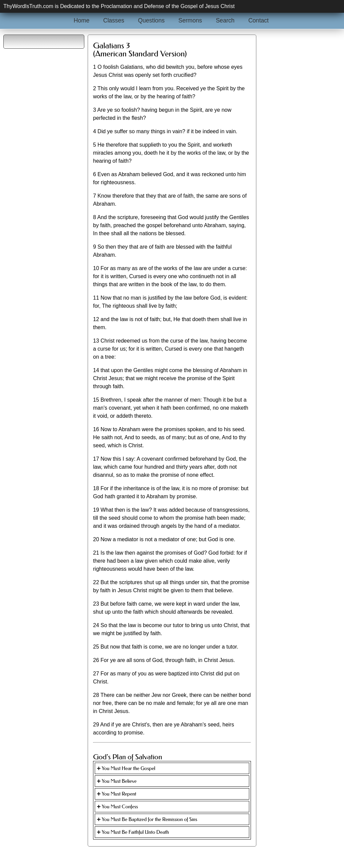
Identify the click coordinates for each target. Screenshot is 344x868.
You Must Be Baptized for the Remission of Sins (149, 819)
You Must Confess (120, 807)
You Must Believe (119, 781)
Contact (259, 20)
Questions (151, 20)
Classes (114, 20)
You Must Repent (119, 794)
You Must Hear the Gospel (128, 768)
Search (225, 20)
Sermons (190, 20)
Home (81, 20)
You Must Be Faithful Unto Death (135, 832)
